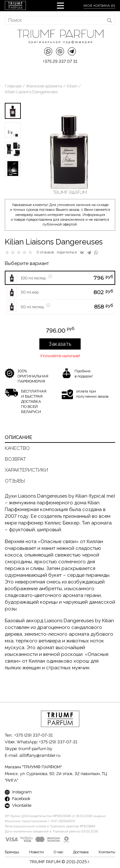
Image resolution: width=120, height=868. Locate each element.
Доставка (81, 852)
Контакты (107, 852)
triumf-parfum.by (35, 749)
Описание (19, 437)
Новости (36, 852)
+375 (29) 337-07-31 (33, 735)
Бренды (12, 852)
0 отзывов (45, 252)
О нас (59, 852)
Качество (17, 448)
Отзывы (15, 481)
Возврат (15, 459)
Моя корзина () (99, 6)
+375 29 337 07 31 (60, 61)
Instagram (18, 792)
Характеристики (26, 470)
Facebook (18, 799)
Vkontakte (18, 805)
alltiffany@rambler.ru (40, 755)
